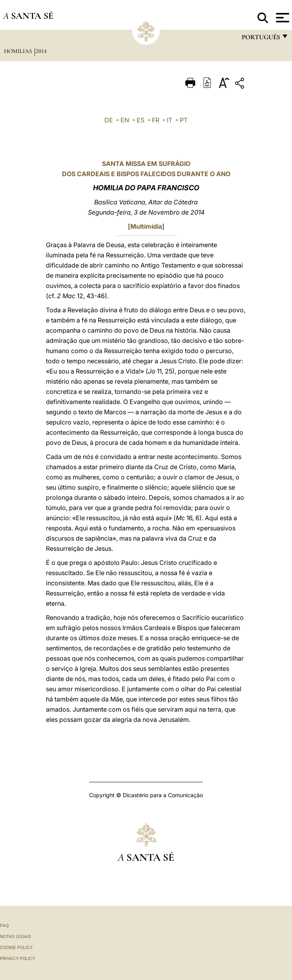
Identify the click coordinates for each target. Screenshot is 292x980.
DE (109, 120)
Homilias (19, 51)
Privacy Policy (17, 958)
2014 (41, 51)
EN (125, 120)
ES (141, 120)
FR (156, 120)
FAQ (4, 925)
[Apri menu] (282, 18)
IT (170, 120)
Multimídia (146, 226)
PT (184, 120)
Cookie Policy (16, 947)
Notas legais (16, 936)
